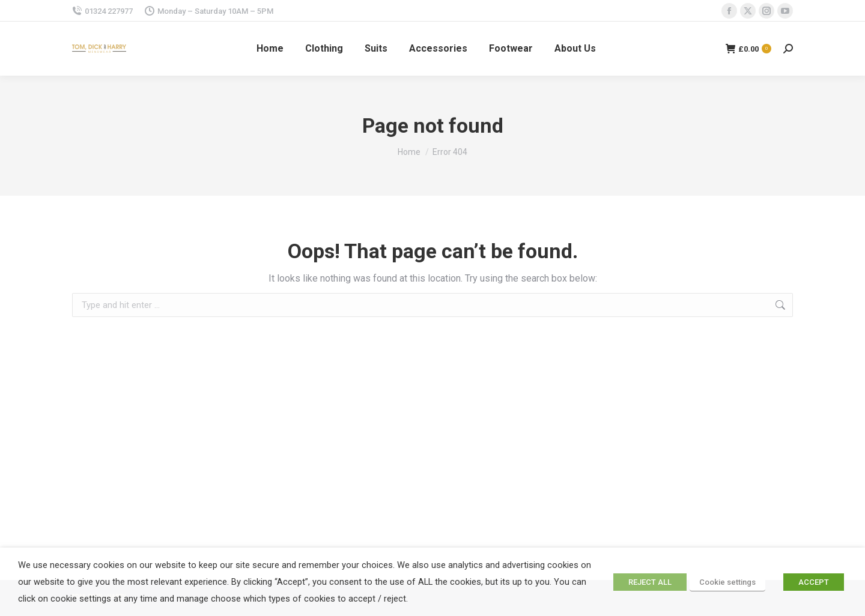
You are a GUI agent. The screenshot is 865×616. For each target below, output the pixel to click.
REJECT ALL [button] (650, 582)
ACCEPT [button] (814, 582)
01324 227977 (102, 11)
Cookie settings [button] (727, 582)
